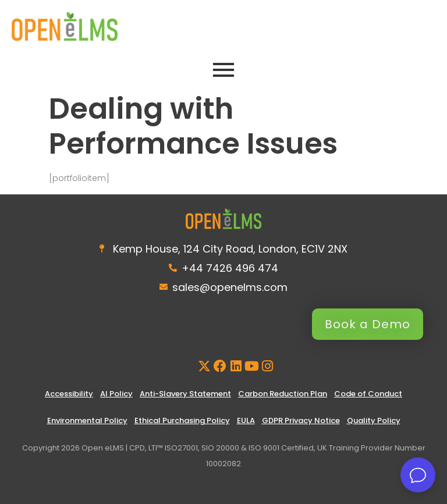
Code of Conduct (368, 394)
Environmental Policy (87, 420)
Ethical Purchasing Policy (182, 420)
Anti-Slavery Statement (185, 394)
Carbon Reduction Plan (283, 394)
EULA (246, 420)
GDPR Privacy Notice (301, 420)
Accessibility (69, 394)
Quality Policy (374, 420)
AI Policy (116, 394)
